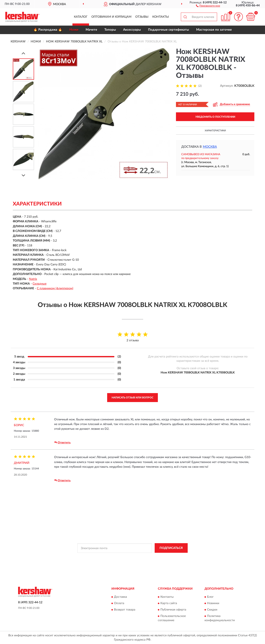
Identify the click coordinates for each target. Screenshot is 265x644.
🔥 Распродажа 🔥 (48, 30)
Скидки (212, 610)
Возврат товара (125, 610)
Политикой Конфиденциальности (131, 558)
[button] (208, 6)
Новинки (213, 603)
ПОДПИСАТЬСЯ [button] (171, 548)
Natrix (33, 279)
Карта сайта (169, 603)
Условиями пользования (169, 558)
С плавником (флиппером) (55, 288)
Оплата (119, 603)
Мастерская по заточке (214, 30)
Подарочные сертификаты (169, 30)
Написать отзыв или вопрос (132, 398)
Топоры (110, 30)
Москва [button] (210, 147)
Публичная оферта (173, 610)
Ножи (74, 30)
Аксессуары (132, 30)
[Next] (23, 175)
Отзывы (142, 17)
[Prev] (23, 53)
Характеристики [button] (215, 131)
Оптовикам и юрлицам (111, 17)
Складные (40, 284)
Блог (210, 597)
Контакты (161, 17)
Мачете (91, 30)
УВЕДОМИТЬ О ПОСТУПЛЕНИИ (215, 117)
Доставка (120, 597)
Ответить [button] (62, 443)
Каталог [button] (81, 17)
